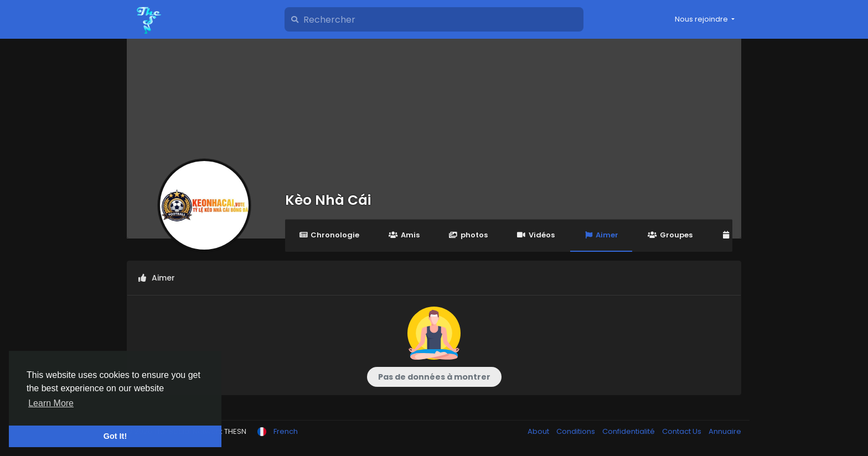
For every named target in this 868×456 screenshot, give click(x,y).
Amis (404, 235)
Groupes (670, 235)
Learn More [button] (51, 403)
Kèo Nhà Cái (328, 200)
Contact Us (683, 431)
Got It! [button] (115, 436)
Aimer (601, 235)
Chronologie (329, 235)
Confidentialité (629, 431)
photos (468, 235)
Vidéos (536, 235)
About (539, 431)
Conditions (577, 431)
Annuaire (725, 431)
